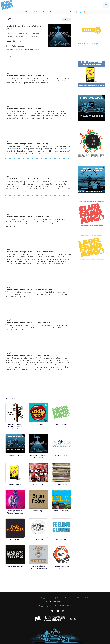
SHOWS (35, 12)
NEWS (44, 12)
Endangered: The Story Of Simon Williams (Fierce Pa (15, 427)
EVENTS (53, 12)
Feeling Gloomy (61, 540)
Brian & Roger (38, 511)
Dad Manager (15, 540)
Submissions (70, 598)
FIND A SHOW (66, 19)
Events (36, 598)
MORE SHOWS (11, 398)
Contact (60, 598)
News (30, 598)
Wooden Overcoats (61, 455)
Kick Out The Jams (38, 540)
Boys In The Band (38, 484)
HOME (26, 12)
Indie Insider (38, 424)
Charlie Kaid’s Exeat (61, 511)
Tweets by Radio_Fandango (88, 44)
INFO (71, 12)
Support (44, 598)
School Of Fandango (61, 424)
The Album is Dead (61, 484)
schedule (16, 50)
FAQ (78, 598)
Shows (23, 598)
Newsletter (85, 598)
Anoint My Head (15, 484)
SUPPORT (62, 12)
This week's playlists (15, 455)
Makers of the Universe (15, 566)
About (52, 598)
